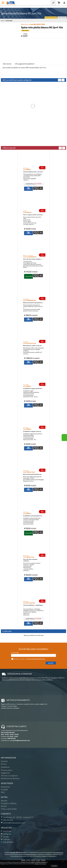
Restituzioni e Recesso (10, 778)
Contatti (4, 789)
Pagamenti (5, 773)
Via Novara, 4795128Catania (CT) (17, 817)
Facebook (6, 831)
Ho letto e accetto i (18, 659)
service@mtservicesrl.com (21, 740)
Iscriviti (51, 663)
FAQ (3, 792)
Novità (4, 806)
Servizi (4, 764)
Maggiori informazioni (40, 864)
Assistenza (5, 787)
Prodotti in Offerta (9, 803)
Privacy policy (7, 770)
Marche (4, 801)
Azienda (4, 761)
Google (5, 837)
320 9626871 (7, 842)
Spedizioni (5, 767)
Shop (3, 21)
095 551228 (12, 738)
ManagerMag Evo (58, 853)
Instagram (6, 834)
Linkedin (5, 839)
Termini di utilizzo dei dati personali (35, 659)
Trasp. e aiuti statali (9, 809)
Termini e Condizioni (9, 776)
